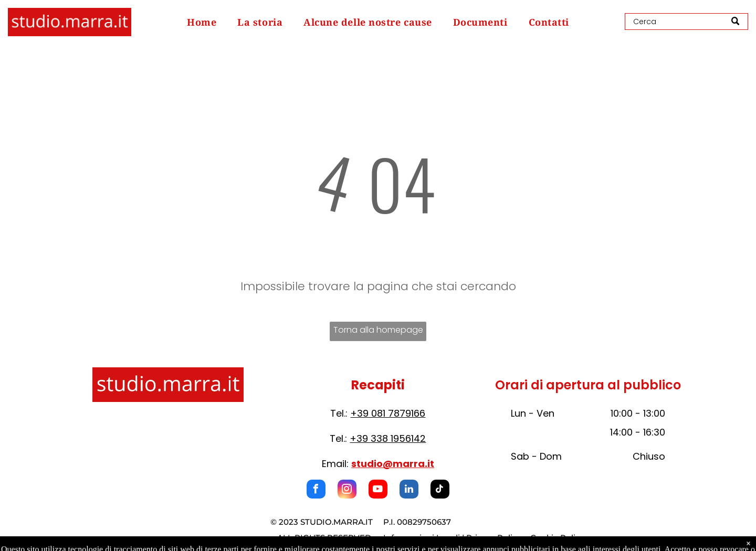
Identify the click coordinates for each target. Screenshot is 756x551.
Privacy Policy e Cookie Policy (525, 538)
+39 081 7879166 (388, 413)
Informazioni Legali (422, 538)
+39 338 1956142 (388, 438)
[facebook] (316, 490)
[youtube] (378, 490)
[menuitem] (202, 22)
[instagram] (347, 490)
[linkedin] (409, 490)
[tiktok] (440, 490)
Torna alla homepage (378, 330)
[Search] (686, 22)
